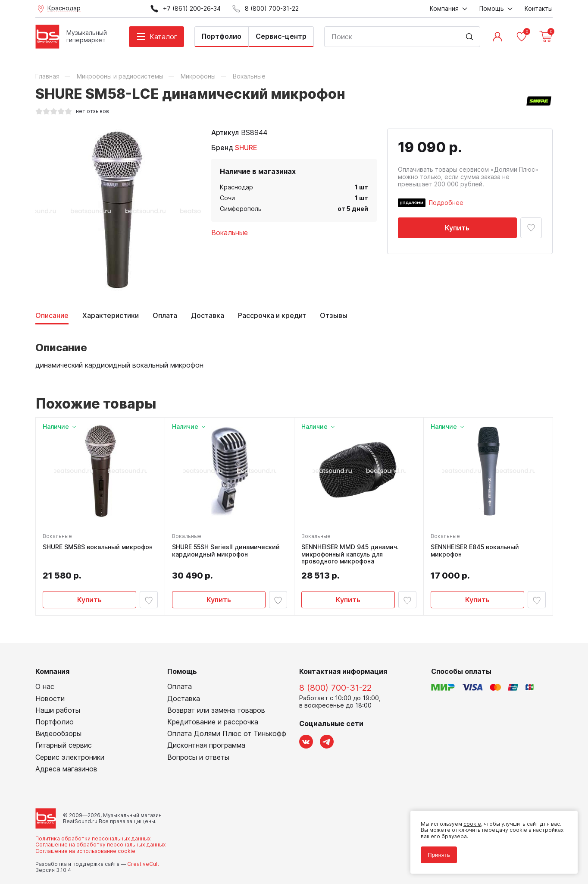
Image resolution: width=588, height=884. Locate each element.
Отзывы (334, 316)
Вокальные (230, 233)
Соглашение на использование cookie (85, 851)
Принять (439, 855)
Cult (143, 864)
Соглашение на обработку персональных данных (100, 845)
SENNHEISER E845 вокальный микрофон (475, 551)
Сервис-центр (281, 36)
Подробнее (446, 203)
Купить (457, 228)
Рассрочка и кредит (272, 316)
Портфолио (222, 36)
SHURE (246, 148)
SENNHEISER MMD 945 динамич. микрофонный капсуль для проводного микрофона (350, 554)
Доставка (208, 316)
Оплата (165, 316)
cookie (472, 824)
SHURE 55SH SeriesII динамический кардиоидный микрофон (226, 551)
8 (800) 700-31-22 (335, 688)
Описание (52, 316)
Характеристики (111, 316)
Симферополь (241, 209)
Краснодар (236, 187)
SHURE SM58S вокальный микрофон (98, 547)
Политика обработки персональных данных (93, 838)
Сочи (227, 198)
